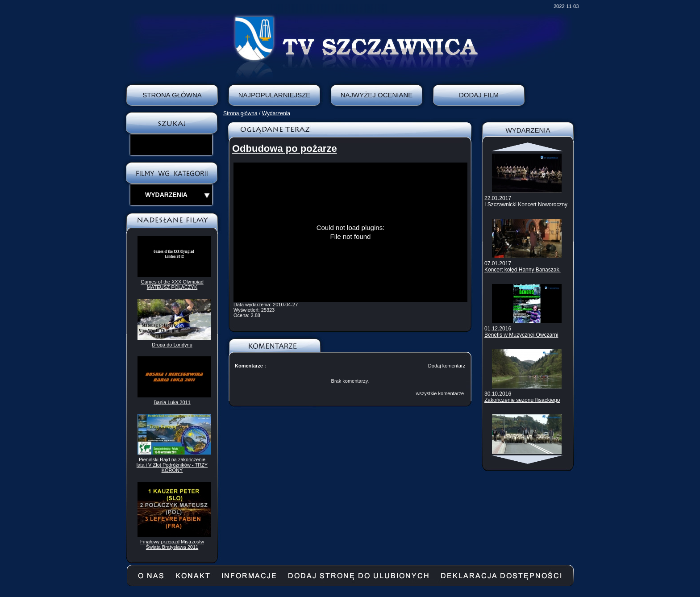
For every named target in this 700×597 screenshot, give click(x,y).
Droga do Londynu (172, 345)
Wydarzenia (276, 113)
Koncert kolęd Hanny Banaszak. (523, 270)
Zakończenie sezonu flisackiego (522, 400)
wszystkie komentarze (440, 393)
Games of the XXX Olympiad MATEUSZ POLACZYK (172, 284)
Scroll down (528, 459)
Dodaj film (479, 95)
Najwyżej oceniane (377, 95)
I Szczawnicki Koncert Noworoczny (526, 205)
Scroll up (528, 147)
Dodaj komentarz (447, 366)
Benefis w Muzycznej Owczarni (521, 335)
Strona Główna (172, 95)
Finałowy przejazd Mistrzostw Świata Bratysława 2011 (172, 544)
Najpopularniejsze (275, 95)
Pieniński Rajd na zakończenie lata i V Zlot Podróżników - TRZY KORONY (172, 465)
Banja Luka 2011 (172, 402)
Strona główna (240, 113)
